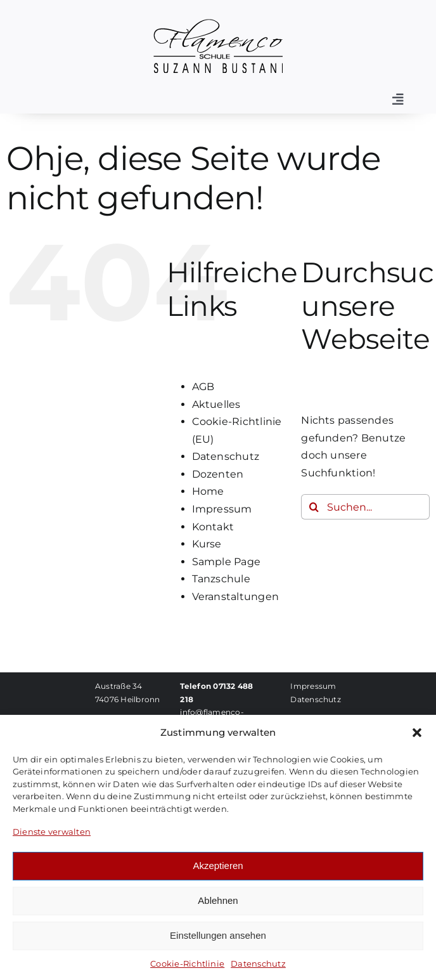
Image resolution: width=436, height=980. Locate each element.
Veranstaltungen (236, 597)
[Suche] (314, 507)
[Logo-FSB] (218, 24)
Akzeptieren (218, 866)
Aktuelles (216, 404)
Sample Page (227, 562)
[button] (417, 733)
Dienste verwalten (52, 832)
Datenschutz (258, 964)
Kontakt (213, 527)
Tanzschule (221, 579)
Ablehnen (218, 900)
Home (208, 491)
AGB (203, 387)
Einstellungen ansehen (218, 935)
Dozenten (218, 474)
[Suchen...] (365, 507)
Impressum (222, 509)
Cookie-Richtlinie (187, 964)
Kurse (207, 544)
